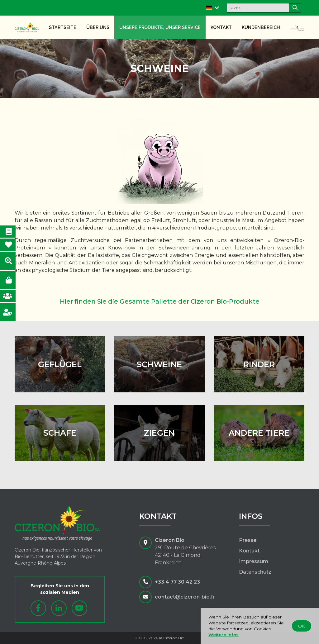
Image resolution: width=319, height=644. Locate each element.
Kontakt (221, 27)
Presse (248, 540)
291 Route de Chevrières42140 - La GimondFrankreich (185, 555)
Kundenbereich (261, 27)
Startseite (63, 27)
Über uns (98, 27)
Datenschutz (255, 572)
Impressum (254, 561)
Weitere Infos (224, 635)
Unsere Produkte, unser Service (160, 27)
